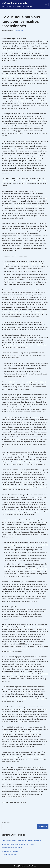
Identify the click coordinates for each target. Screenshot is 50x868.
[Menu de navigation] (46, 4)
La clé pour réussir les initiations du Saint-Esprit (18, 844)
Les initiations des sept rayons (12, 848)
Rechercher (6, 823)
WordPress (32, 866)
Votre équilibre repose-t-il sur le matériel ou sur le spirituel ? (22, 841)
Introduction (19, 30)
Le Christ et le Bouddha (10, 851)
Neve (16, 866)
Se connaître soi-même (9, 855)
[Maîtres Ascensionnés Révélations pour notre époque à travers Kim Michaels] (17, 4)
